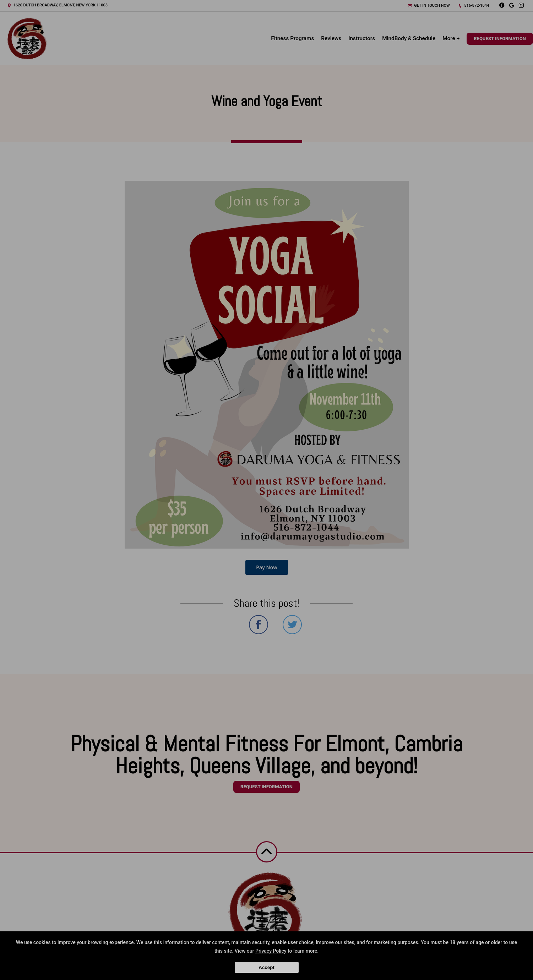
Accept (266, 967)
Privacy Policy (271, 951)
